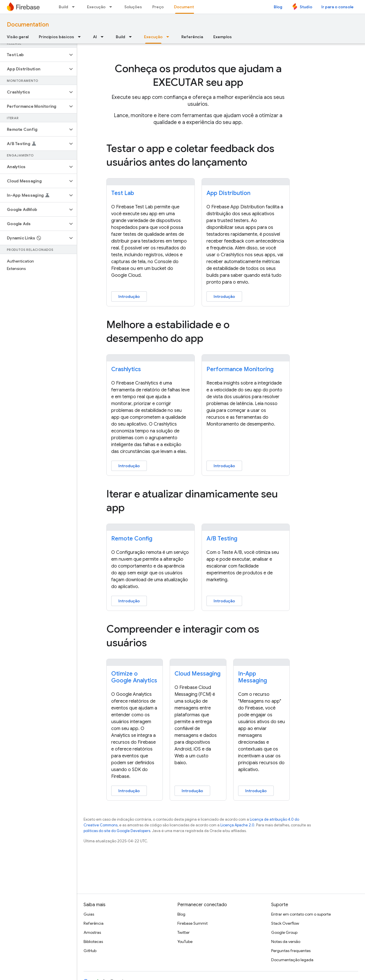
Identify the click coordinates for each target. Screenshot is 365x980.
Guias (89, 914)
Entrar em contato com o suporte (301, 914)
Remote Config (132, 539)
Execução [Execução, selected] (153, 37)
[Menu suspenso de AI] (104, 37)
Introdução (129, 296)
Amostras (92, 932)
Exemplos (223, 37)
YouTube (185, 942)
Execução (96, 7)
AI (95, 37)
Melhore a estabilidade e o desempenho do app (168, 331)
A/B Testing (222, 539)
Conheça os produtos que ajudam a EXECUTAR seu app (198, 75)
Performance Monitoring (240, 369)
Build (63, 7)
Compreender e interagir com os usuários (183, 636)
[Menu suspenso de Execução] (112, 7)
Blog (278, 7)
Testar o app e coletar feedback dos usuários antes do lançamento (190, 155)
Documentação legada (292, 960)
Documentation (28, 25)
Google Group (284, 932)
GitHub (90, 951)
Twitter (183, 932)
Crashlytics (126, 369)
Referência (192, 37)
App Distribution (228, 193)
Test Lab (123, 193)
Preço (158, 7)
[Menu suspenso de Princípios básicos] (81, 37)
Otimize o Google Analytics (134, 677)
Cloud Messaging (197, 674)
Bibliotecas (93, 942)
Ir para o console (337, 7)
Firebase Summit (192, 923)
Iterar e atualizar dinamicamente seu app (192, 501)
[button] (34, 55)
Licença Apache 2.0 (237, 825)
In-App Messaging (253, 677)
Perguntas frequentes (291, 951)
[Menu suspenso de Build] (75, 7)
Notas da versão (286, 942)
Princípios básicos (56, 37)
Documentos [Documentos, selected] (186, 7)
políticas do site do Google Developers (117, 831)
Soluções (133, 7)
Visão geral (18, 37)
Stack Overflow (285, 923)
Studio (306, 7)
